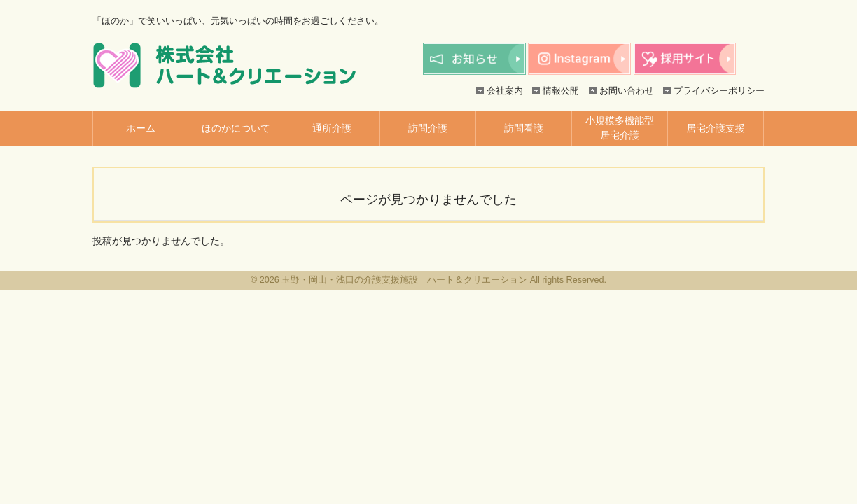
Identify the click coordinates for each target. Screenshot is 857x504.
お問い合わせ (627, 91)
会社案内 (505, 91)
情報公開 (561, 91)
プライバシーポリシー (719, 91)
